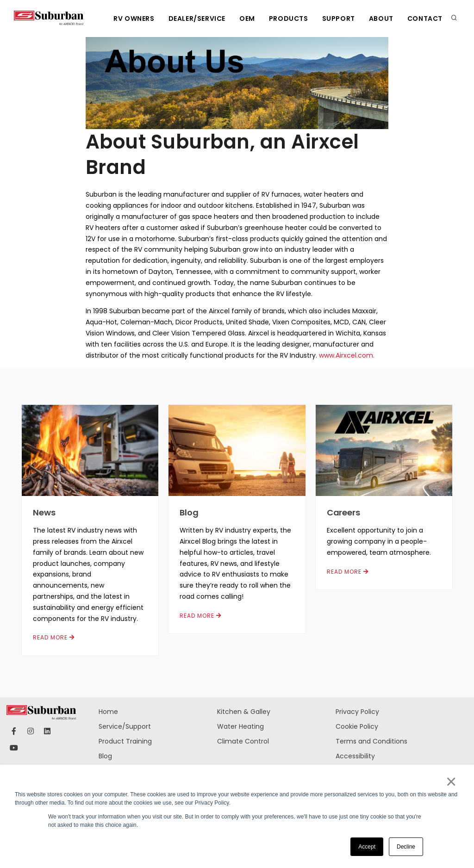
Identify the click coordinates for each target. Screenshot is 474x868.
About (381, 19)
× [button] (451, 781)
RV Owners (134, 19)
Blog (189, 512)
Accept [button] (367, 847)
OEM (247, 19)
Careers (343, 512)
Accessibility (355, 756)
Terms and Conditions (371, 741)
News (44, 512)
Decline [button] (406, 847)
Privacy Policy (357, 712)
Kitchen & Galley (244, 712)
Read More (54, 637)
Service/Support (125, 726)
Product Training (125, 741)
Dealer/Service (197, 19)
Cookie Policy (357, 726)
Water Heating (240, 726)
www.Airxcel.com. (347, 355)
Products (289, 19)
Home (108, 712)
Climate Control (243, 741)
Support (339, 19)
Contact (425, 19)
